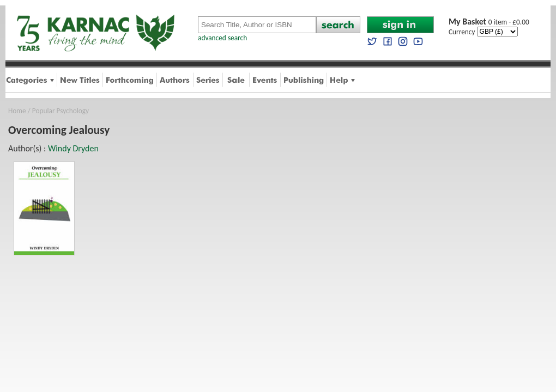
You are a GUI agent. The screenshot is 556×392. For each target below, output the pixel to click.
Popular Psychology (61, 111)
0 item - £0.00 (489, 22)
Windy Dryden (73, 148)
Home (17, 111)
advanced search (222, 38)
